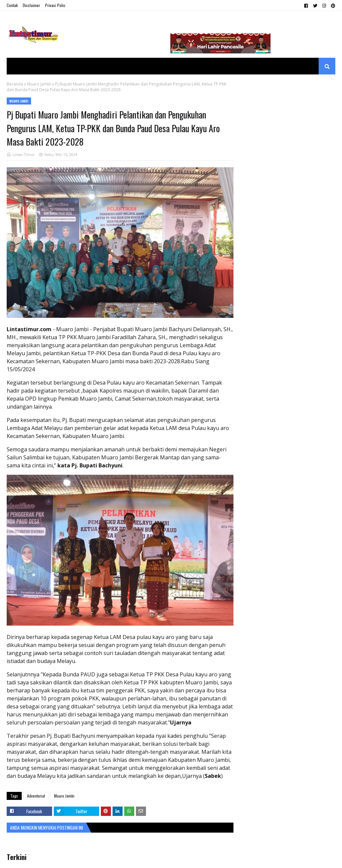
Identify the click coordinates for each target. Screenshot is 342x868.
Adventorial (36, 796)
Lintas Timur (24, 154)
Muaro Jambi (39, 84)
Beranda (15, 84)
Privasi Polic (55, 5)
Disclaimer (31, 5)
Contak (12, 5)
